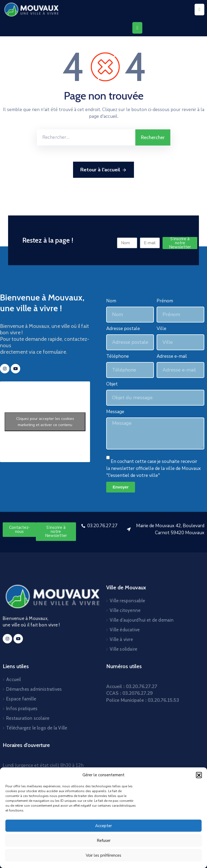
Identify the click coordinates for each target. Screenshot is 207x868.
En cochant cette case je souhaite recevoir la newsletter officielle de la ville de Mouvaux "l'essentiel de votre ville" (153, 468)
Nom (111, 301)
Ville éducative (125, 630)
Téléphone (118, 356)
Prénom (165, 301)
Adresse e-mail (172, 356)
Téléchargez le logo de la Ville (37, 728)
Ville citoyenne (125, 610)
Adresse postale (123, 329)
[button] (199, 775)
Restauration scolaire (28, 718)
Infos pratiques (22, 708)
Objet (112, 384)
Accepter (103, 826)
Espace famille (21, 699)
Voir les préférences (103, 855)
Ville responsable (127, 601)
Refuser (104, 841)
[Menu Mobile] (199, 10)
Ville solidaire (123, 649)
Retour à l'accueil (103, 170)
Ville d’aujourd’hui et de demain (142, 620)
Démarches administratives (34, 689)
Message (115, 412)
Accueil (13, 679)
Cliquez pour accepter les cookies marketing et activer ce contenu (45, 422)
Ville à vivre (121, 639)
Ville (161, 329)
